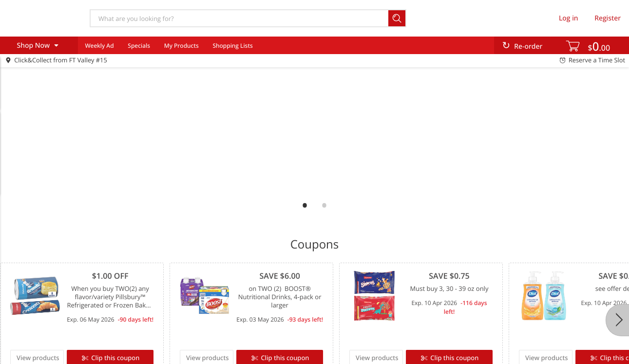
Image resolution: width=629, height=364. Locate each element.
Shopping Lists (232, 46)
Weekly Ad (99, 46)
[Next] (617, 320)
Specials (139, 46)
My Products (181, 46)
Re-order (528, 47)
